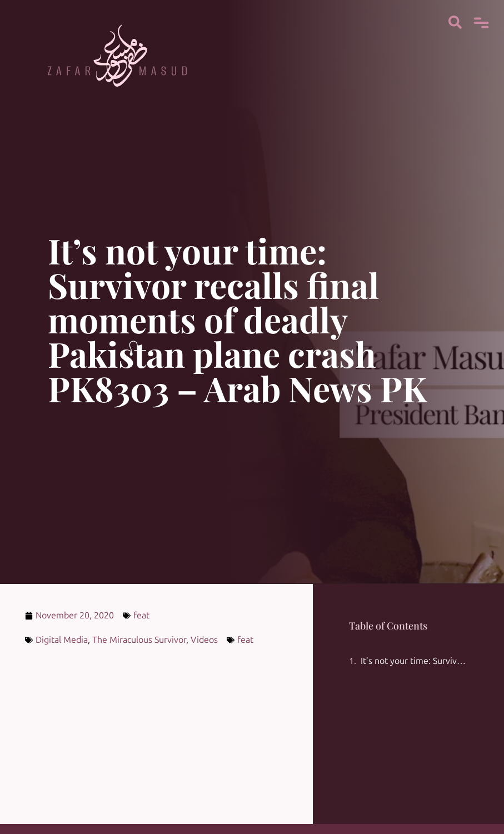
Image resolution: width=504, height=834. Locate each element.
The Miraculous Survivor (139, 640)
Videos (204, 640)
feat (141, 615)
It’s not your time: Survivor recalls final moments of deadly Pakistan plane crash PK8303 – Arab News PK (414, 661)
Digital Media (62, 640)
